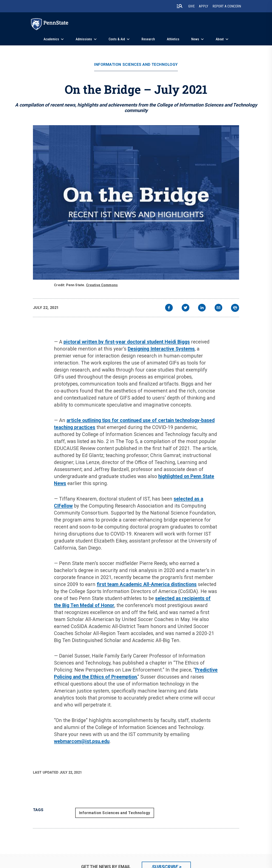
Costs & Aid (117, 39)
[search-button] (180, 6)
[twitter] (186, 308)
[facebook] (169, 308)
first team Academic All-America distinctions (147, 584)
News (195, 39)
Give (191, 6)
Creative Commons (102, 285)
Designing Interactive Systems (161, 349)
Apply (204, 6)
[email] (218, 308)
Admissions (84, 39)
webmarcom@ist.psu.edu (82, 741)
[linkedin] (202, 308)
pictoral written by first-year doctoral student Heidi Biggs (127, 342)
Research (148, 39)
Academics (51, 39)
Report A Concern (227, 6)
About (220, 39)
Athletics (173, 39)
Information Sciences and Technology (136, 65)
